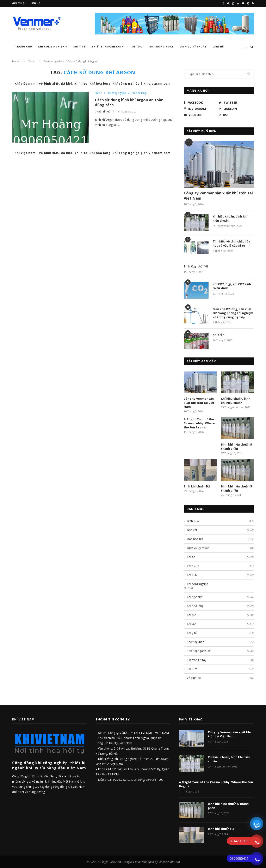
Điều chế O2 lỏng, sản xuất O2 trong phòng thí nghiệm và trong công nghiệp (233, 313)
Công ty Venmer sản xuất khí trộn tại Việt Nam (218, 196)
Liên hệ (35, 3)
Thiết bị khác (220, 642)
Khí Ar (98, 93)
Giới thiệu (19, 3)
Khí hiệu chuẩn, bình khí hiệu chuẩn (230, 218)
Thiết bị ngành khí (106, 47)
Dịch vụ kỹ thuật (193, 47)
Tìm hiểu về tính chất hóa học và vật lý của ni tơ (231, 243)
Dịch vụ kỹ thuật (220, 548)
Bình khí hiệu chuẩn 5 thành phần (236, 446)
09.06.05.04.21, (123, 780)
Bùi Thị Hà (104, 112)
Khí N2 (220, 615)
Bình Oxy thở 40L (196, 266)
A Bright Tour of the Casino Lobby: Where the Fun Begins (199, 423)
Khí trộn (219, 335)
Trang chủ (24, 47)
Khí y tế (79, 47)
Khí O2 (220, 624)
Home (16, 61)
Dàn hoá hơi (220, 539)
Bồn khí (220, 530)
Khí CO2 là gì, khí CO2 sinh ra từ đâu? (232, 286)
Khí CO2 (220, 575)
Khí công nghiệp (51, 47)
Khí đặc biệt (220, 597)
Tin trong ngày (161, 47)
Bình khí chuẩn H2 (197, 486)
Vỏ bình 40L (220, 678)
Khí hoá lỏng (139, 93)
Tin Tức (136, 47)
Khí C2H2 (220, 566)
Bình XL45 (220, 521)
